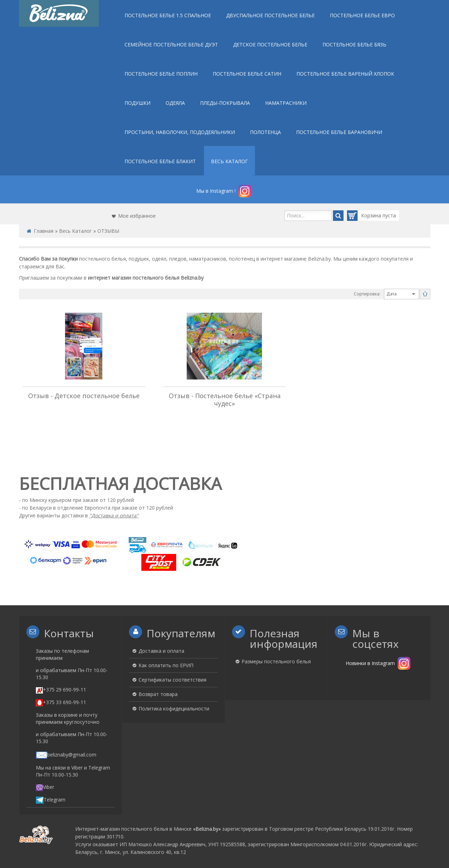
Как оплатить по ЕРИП (166, 665)
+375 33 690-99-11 (61, 702)
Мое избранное (137, 216)
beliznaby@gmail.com (66, 754)
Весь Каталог (75, 231)
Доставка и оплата (161, 651)
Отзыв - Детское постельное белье (84, 396)
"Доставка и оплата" (114, 515)
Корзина (365, 216)
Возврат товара (158, 694)
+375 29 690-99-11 (61, 690)
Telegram (51, 799)
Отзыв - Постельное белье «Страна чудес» (225, 400)
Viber (45, 787)
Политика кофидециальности (174, 709)
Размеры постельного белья (276, 661)
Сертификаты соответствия (172, 680)
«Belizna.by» (207, 828)
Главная (44, 231)
